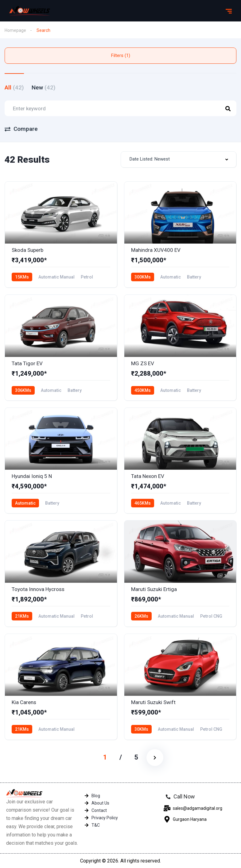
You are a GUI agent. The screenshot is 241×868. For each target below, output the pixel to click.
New (44, 87)
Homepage (15, 30)
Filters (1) (121, 55)
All (14, 87)
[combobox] (179, 159)
